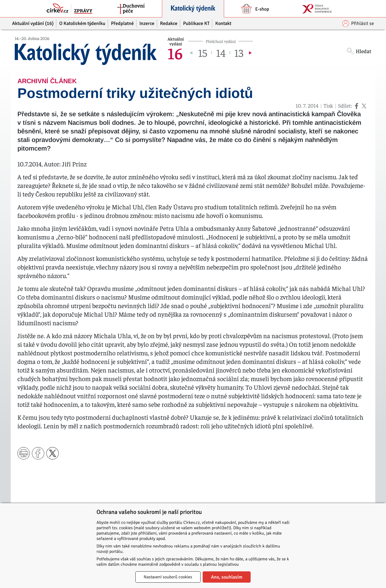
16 (175, 53)
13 (239, 53)
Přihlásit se (358, 23)
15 (203, 53)
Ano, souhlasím (227, 577)
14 (221, 53)
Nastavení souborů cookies (168, 577)
